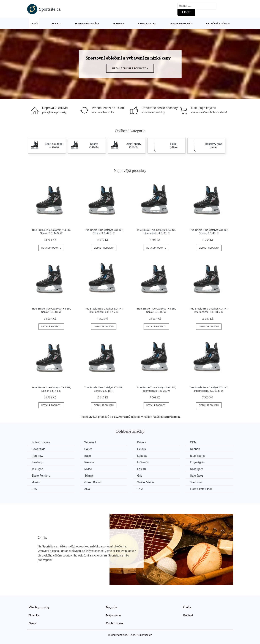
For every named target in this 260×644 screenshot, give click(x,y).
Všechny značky (39, 607)
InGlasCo (143, 462)
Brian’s (142, 442)
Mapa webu (113, 615)
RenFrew (37, 456)
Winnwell (90, 442)
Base (87, 456)
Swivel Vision (146, 482)
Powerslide (39, 449)
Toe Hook (196, 482)
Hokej (55, 23)
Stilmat (89, 476)
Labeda (142, 456)
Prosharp (37, 462)
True (140, 489)
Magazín (112, 607)
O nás (187, 607)
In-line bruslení (180, 23)
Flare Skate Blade (201, 489)
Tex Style (37, 469)
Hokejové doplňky (87, 23)
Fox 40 (142, 469)
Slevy (32, 623)
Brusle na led (147, 23)
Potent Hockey (41, 442)
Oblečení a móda (217, 23)
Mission (36, 482)
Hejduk (142, 449)
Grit (139, 476)
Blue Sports (197, 456)
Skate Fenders (41, 476)
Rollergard (197, 469)
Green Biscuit (93, 482)
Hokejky (119, 23)
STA (34, 489)
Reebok (195, 449)
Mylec (88, 469)
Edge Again (197, 462)
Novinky (34, 615)
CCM (193, 442)
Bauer (88, 449)
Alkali (88, 489)
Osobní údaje (115, 623)
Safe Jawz (197, 476)
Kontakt (188, 615)
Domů (34, 23)
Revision (90, 462)
